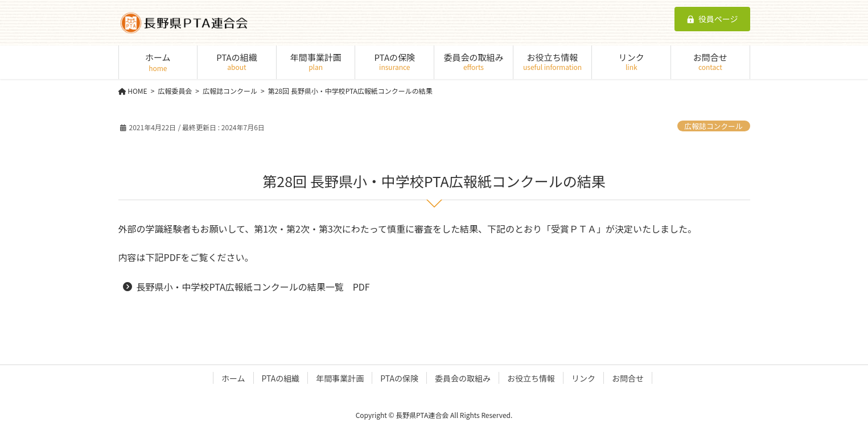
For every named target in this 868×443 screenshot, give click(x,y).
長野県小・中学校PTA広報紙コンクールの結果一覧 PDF (253, 287)
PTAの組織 (281, 378)
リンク (583, 378)
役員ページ (712, 19)
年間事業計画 (340, 378)
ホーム (233, 378)
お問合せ (628, 378)
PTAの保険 (399, 378)
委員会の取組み (463, 378)
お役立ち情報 (531, 378)
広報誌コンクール (713, 126)
